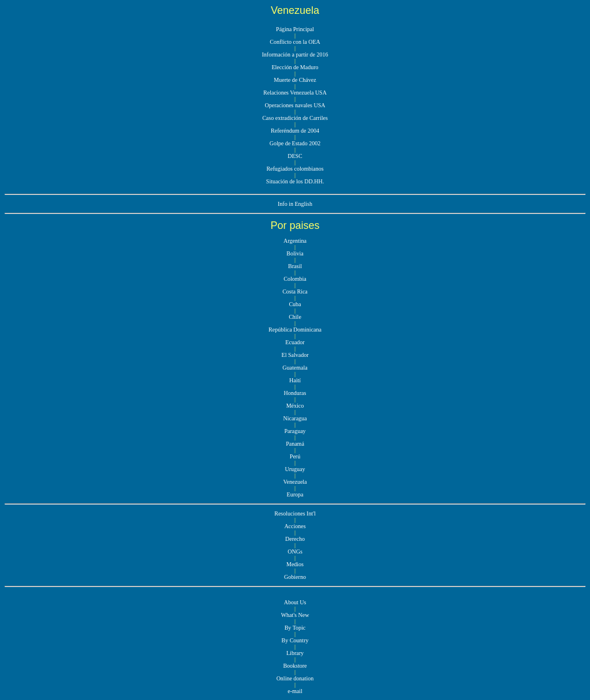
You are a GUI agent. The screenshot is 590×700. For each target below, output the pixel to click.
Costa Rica (295, 291)
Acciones (295, 526)
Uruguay (295, 469)
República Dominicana (295, 330)
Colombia (295, 279)
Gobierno (295, 577)
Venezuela (295, 482)
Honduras (295, 393)
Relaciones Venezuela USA (295, 93)
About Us (295, 602)
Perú (295, 456)
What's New (295, 615)
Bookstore (295, 666)
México (295, 406)
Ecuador (295, 342)
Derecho (295, 539)
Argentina (295, 241)
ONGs (295, 552)
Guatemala (295, 368)
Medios (295, 564)
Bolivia (295, 253)
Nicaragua (295, 418)
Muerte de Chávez (295, 80)
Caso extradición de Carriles (295, 118)
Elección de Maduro (295, 67)
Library (295, 653)
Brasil (295, 266)
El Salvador (295, 355)
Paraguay (295, 431)
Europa (295, 494)
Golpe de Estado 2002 (295, 143)
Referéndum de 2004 (295, 131)
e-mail (295, 691)
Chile (295, 317)
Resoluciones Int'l (295, 513)
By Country (295, 640)
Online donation (295, 678)
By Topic (295, 628)
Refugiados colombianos (295, 169)
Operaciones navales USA (295, 105)
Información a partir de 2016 (295, 54)
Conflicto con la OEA (295, 42)
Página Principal (295, 29)
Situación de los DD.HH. (295, 181)
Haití (295, 380)
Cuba (295, 304)
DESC (295, 156)
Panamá (295, 444)
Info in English (295, 204)
